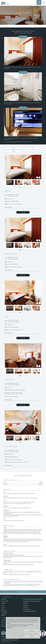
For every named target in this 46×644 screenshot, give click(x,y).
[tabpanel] (23, 167)
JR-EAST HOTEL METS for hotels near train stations (7, 594)
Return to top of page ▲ (23, 592)
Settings (32, 636)
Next (40, 178)
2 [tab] (22, 187)
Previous (37, 178)
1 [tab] (20, 187)
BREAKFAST (3, 603)
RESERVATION (39, 3)
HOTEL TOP (4, 624)
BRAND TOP (4, 626)
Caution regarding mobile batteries (29, 611)
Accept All (31, 630)
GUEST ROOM (4, 599)
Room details (23, 212)
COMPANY (3, 620)
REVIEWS (3, 609)
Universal (14, 151)
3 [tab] (23, 187)
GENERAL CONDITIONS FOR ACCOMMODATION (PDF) (33, 599)
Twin (32, 148)
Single (14, 148)
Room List (19, 594)
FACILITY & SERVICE (5, 601)
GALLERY (3, 607)
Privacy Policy (26, 605)
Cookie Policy (26, 607)
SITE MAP (3, 622)
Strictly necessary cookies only (32, 633)
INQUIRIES (3, 615)
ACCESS (3, 605)
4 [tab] (24, 187)
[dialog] (23, 628)
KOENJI (16, 594)
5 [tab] (26, 187)
